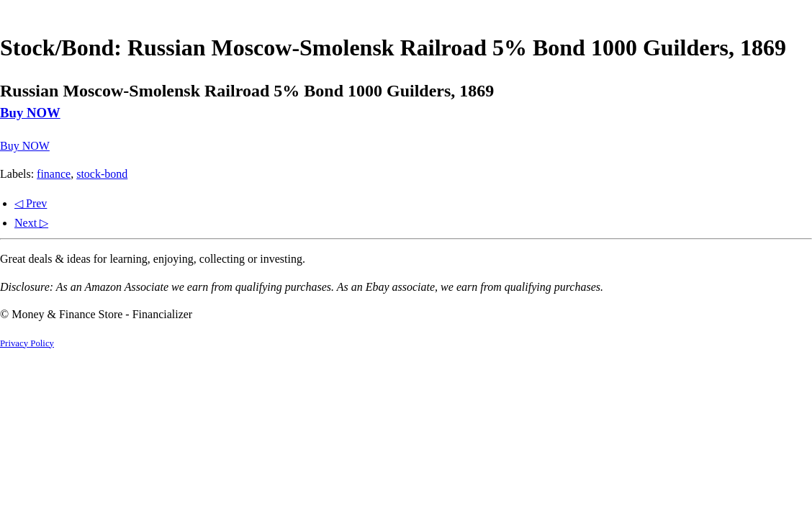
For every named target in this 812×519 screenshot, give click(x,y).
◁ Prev (31, 203)
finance (54, 174)
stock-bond (102, 174)
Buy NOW (30, 113)
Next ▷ (31, 223)
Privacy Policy (27, 343)
